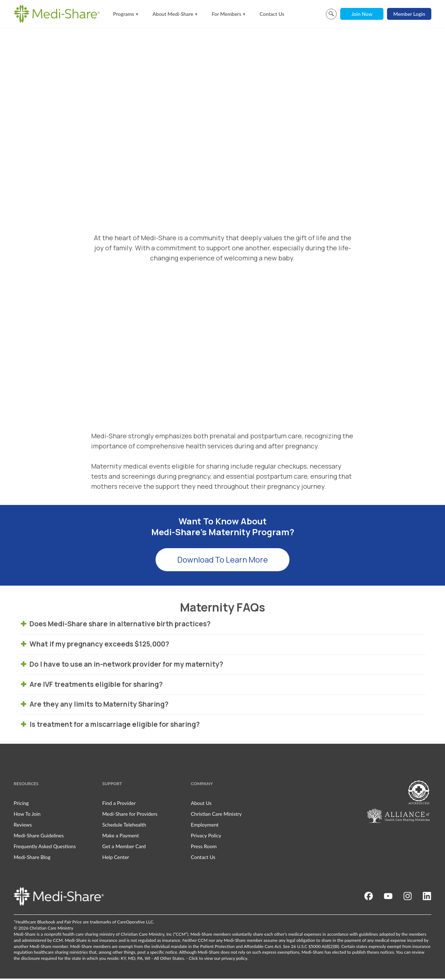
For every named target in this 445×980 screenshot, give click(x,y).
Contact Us (272, 14)
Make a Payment (121, 837)
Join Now (362, 14)
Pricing (21, 804)
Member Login (409, 14)
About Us (201, 804)
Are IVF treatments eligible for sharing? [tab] (92, 686)
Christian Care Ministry (216, 815)
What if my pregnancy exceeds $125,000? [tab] (95, 645)
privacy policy (234, 960)
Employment (205, 826)
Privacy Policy (206, 837)
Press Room (204, 848)
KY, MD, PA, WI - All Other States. (153, 960)
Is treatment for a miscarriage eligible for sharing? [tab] (110, 726)
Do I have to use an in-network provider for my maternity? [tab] (122, 666)
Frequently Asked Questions (45, 848)
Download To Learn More (223, 561)
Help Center (116, 859)
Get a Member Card (124, 848)
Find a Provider (119, 804)
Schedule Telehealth (124, 826)
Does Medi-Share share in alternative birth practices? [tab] (116, 626)
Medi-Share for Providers (130, 815)
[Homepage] (57, 14)
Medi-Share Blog (32, 859)
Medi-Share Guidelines (39, 837)
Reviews (23, 826)
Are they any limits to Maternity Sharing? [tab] (95, 706)
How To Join (27, 815)
